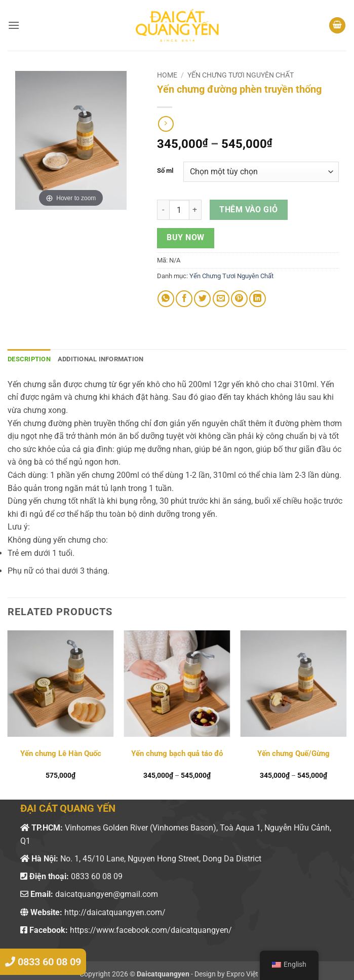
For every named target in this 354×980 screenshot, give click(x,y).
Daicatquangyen (163, 974)
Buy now (185, 238)
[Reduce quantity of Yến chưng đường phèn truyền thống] (163, 210)
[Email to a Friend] (221, 299)
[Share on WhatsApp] (166, 299)
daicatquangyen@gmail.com (107, 894)
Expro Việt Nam (251, 974)
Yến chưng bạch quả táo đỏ (177, 753)
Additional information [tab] (101, 359)
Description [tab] (29, 359)
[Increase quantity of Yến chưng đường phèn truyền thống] (195, 210)
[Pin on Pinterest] (239, 299)
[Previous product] (166, 124)
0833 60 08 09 (97, 876)
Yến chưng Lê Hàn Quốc (61, 753)
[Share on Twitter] (202, 299)
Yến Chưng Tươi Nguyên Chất (241, 75)
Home (167, 75)
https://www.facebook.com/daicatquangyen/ (151, 930)
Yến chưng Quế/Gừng (293, 753)
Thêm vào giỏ (249, 210)
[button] (14, 25)
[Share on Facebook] (184, 299)
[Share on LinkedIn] (258, 299)
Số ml (165, 171)
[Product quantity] (179, 210)
